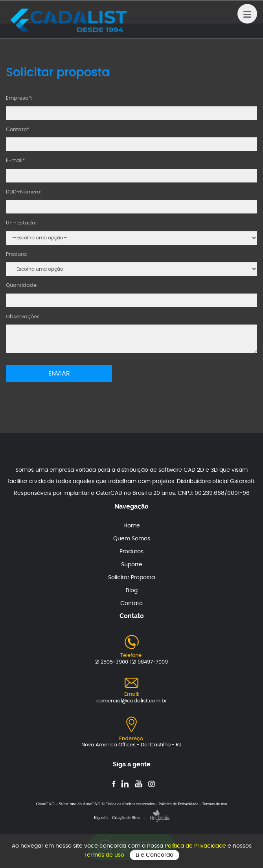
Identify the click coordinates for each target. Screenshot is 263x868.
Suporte (132, 565)
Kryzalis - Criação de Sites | (131, 817)
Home (132, 526)
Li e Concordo (154, 855)
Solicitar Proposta (131, 578)
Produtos (131, 552)
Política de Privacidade (196, 846)
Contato (131, 604)
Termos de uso (105, 855)
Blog (132, 591)
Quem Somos (132, 539)
